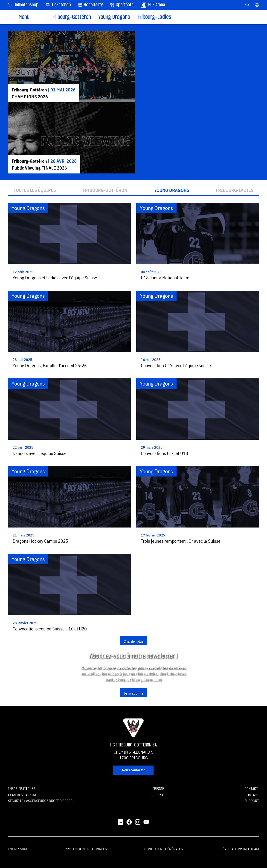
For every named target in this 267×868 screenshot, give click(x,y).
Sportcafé (122, 5)
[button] (257, 5)
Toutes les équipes (35, 190)
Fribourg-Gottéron (72, 17)
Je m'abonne (133, 693)
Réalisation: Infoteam (240, 849)
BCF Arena (153, 5)
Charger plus (133, 641)
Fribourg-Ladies (154, 17)
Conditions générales (164, 849)
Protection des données (86, 849)
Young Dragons (114, 17)
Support (252, 801)
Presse (158, 795)
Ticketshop (58, 4)
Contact (252, 795)
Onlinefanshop (23, 4)
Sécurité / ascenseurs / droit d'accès (40, 801)
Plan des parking (23, 795)
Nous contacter (133, 770)
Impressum (17, 849)
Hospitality (91, 5)
